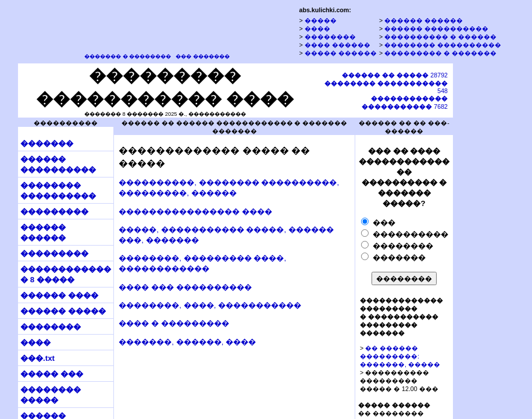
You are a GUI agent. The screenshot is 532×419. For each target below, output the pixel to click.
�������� (330, 37)
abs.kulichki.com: (325, 10)
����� (321, 20)
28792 (395, 75)
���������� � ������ (440, 37)
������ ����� (63, 311)
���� (317, 29)
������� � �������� (128, 56)
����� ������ (341, 53)
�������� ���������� (443, 45)
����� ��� (52, 374)
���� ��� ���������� (185, 287)
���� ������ (338, 45)
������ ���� (59, 295)
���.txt (38, 358)
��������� (54, 212)
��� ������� (203, 56)
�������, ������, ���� (187, 342)
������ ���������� (436, 29)
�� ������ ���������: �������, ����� (400, 356)
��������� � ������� (440, 53)
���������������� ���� (195, 212)
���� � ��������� (174, 323)
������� (47, 143)
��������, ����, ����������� (210, 305)
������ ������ (424, 20)
